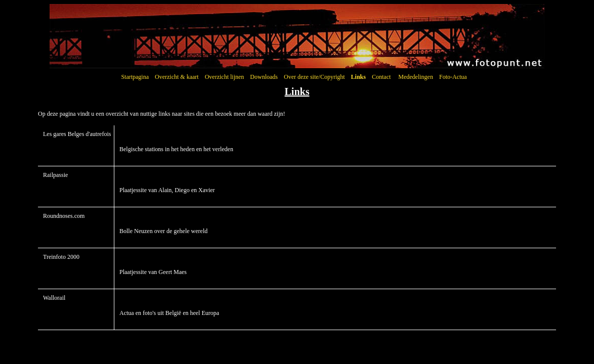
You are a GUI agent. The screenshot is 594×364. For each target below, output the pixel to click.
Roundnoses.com (64, 216)
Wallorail (54, 298)
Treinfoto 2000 (61, 257)
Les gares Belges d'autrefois (77, 134)
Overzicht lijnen (225, 77)
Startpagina (135, 77)
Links (358, 77)
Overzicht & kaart (177, 77)
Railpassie (55, 175)
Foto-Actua (453, 77)
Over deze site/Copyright (314, 77)
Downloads (264, 77)
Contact (381, 77)
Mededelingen (416, 77)
